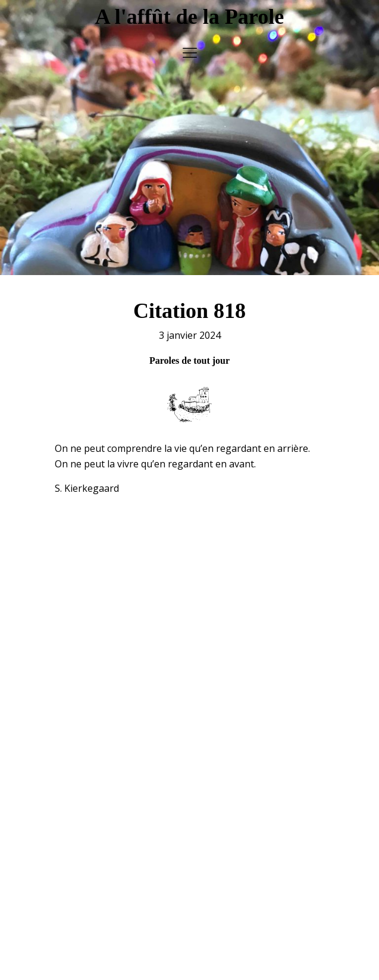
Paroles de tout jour (189, 354)
